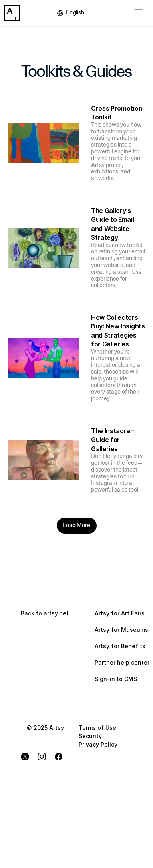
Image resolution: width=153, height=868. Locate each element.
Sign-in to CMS (116, 679)
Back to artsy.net (45, 613)
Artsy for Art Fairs (120, 613)
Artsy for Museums (121, 630)
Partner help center (122, 662)
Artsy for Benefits (120, 646)
